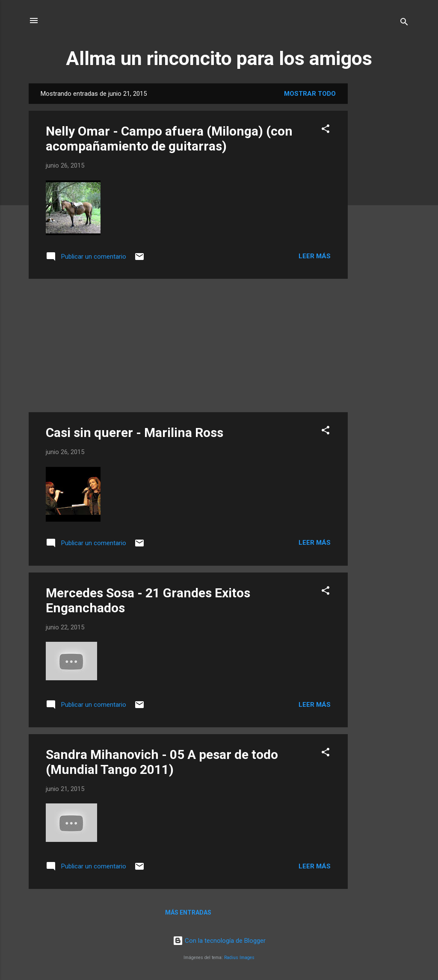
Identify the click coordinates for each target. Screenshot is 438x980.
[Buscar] (404, 23)
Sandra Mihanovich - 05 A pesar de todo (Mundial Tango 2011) (162, 762)
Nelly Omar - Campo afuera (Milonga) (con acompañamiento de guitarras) (169, 139)
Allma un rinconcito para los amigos (219, 58)
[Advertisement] (382, 212)
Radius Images (239, 958)
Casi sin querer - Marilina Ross (135, 432)
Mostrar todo (310, 94)
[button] (326, 130)
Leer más (315, 256)
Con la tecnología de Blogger (219, 941)
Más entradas (188, 912)
